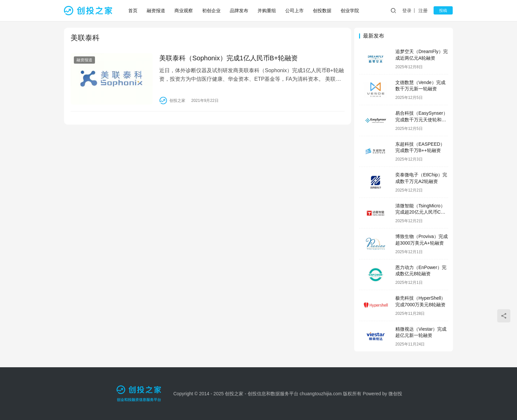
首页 (133, 11)
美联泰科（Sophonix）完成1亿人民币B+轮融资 (228, 58)
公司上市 (295, 11)
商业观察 (184, 11)
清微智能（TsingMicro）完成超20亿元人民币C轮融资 (420, 212)
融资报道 (156, 11)
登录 (409, 11)
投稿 (444, 11)
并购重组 (267, 11)
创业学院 (350, 11)
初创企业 (212, 11)
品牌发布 (239, 11)
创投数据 (322, 11)
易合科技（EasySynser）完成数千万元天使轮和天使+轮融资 (422, 120)
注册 (425, 11)
